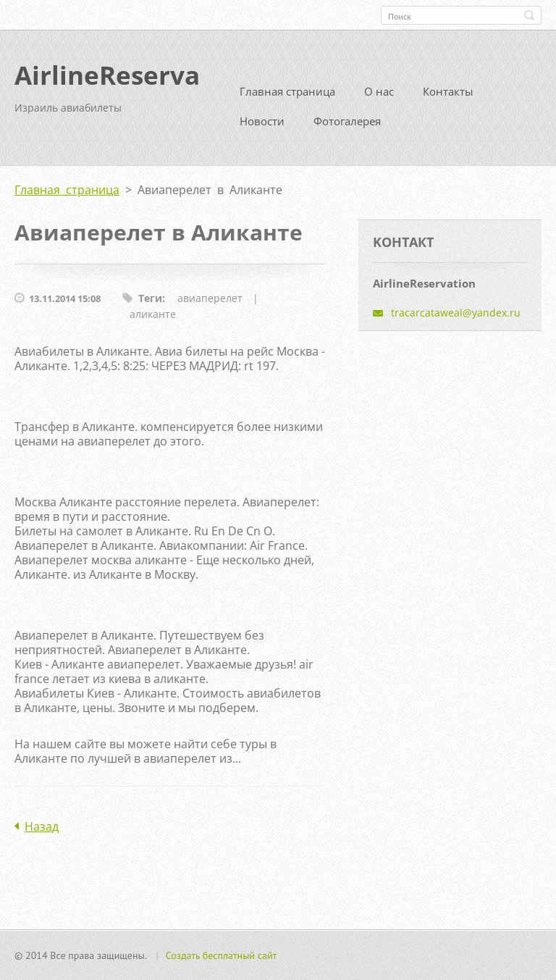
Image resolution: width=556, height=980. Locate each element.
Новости (262, 121)
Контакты (448, 91)
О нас (379, 91)
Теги (150, 298)
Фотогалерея (347, 121)
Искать (529, 15)
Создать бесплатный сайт (222, 955)
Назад (42, 826)
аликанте (153, 314)
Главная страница (287, 91)
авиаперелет (210, 298)
